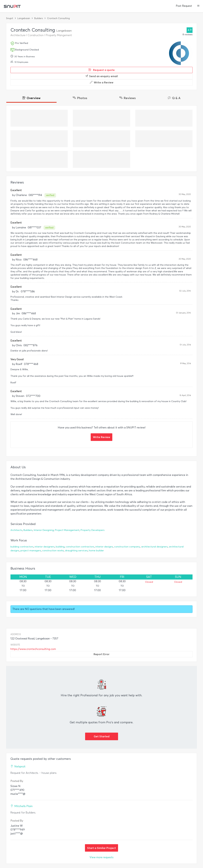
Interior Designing (44, 530)
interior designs (104, 547)
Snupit (10, 18)
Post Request (184, 6)
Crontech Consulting (58, 18)
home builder (96, 551)
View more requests (101, 857)
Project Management (67, 530)
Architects (16, 530)
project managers (31, 551)
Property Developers (93, 530)
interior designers (45, 547)
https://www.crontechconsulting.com (33, 649)
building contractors (22, 547)
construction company (127, 547)
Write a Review (102, 82)
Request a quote (102, 70)
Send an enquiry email (101, 76)
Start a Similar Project (101, 848)
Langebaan (24, 18)
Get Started (102, 736)
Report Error (101, 654)
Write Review (101, 437)
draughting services (76, 551)
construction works (53, 551)
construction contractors (80, 547)
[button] (198, 6)
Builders (39, 18)
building (60, 547)
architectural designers (154, 547)
